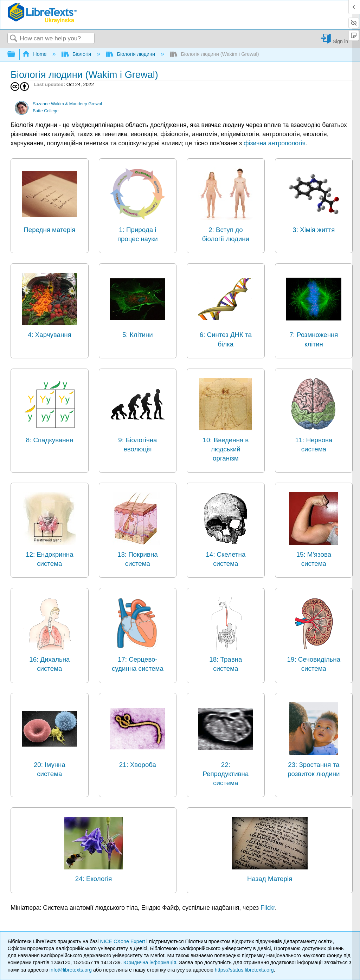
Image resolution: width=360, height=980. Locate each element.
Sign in (340, 41)
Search (14, 39)
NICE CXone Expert (123, 941)
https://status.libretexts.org (244, 970)
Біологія (77, 54)
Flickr (268, 908)
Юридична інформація (150, 962)
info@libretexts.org (71, 970)
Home (35, 54)
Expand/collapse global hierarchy (16, 55)
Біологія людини (131, 54)
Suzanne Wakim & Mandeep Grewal (67, 104)
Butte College (46, 111)
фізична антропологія (275, 143)
